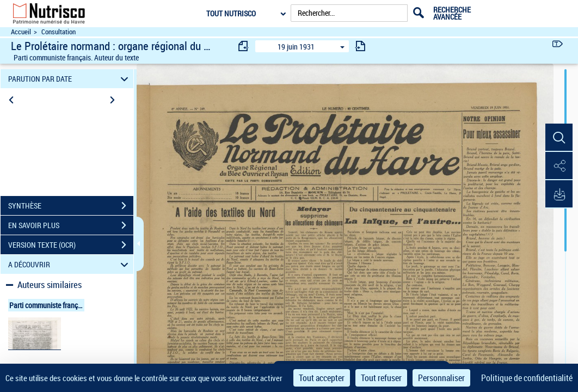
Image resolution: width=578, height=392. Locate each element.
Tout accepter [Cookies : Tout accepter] (322, 378)
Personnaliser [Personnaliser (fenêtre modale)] (441, 378)
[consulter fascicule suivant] (360, 46)
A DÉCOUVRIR (70, 264)
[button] (559, 138)
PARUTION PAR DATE (70, 79)
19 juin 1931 (296, 47)
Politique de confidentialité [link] (527, 378)
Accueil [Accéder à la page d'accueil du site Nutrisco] (21, 32)
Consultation (59, 32)
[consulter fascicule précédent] (244, 46)
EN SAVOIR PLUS (71, 225)
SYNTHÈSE (71, 206)
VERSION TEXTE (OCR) (71, 245)
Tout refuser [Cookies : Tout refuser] (381, 378)
